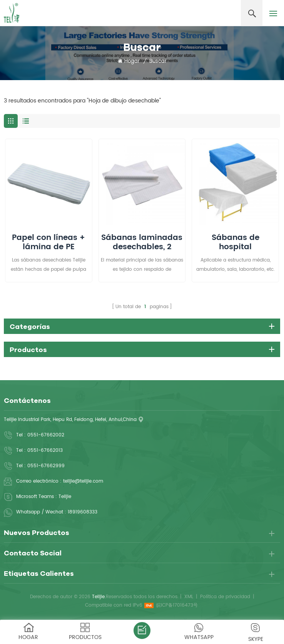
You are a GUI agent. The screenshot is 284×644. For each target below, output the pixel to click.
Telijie (65, 497)
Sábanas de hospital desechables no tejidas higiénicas (236, 243)
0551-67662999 (46, 466)
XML (189, 597)
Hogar (129, 62)
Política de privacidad (225, 597)
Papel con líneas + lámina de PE (48, 243)
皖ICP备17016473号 (177, 605)
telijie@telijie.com (83, 481)
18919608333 (83, 512)
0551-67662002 (46, 435)
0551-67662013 (45, 450)
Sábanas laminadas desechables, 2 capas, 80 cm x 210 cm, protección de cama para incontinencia (142, 243)
